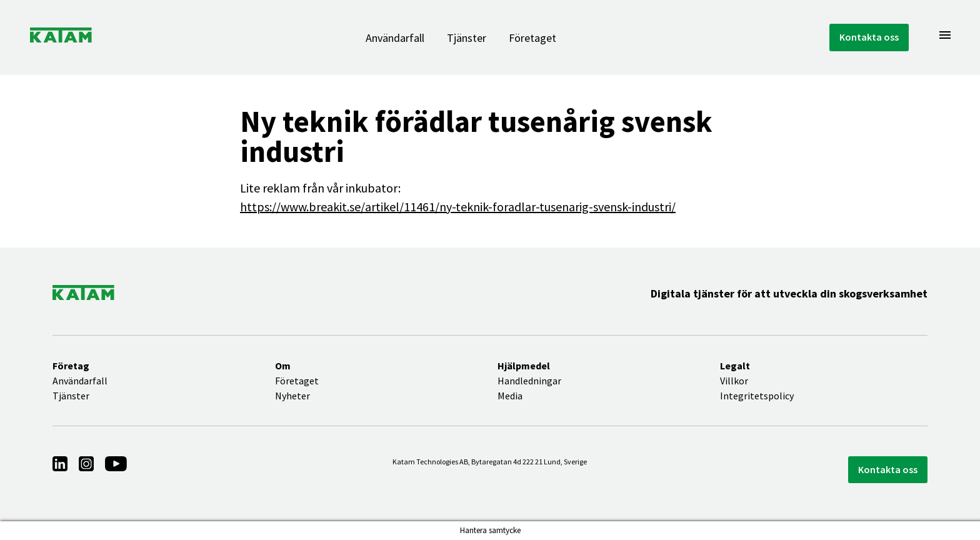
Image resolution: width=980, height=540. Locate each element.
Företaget (532, 38)
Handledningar (529, 381)
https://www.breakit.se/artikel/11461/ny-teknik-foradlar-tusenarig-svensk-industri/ (458, 207)
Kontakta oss (869, 37)
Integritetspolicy (757, 396)
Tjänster (467, 38)
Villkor (734, 381)
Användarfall (395, 38)
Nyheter (292, 396)
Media (510, 396)
